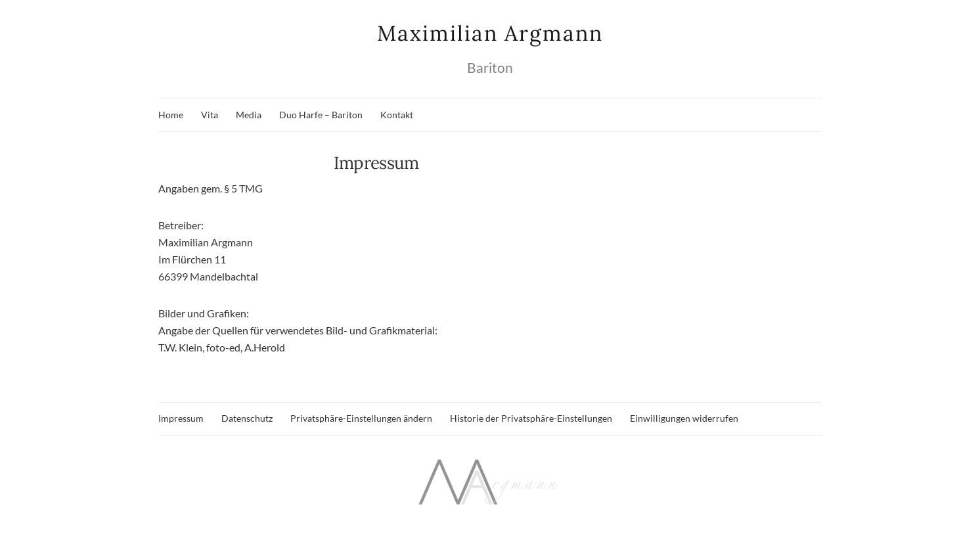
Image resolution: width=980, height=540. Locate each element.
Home (171, 115)
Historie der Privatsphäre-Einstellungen (531, 418)
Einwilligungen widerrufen (684, 418)
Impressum (181, 418)
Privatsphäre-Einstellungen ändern (361, 418)
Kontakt (397, 115)
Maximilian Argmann (490, 33)
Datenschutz (247, 418)
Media (249, 115)
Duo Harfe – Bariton (321, 115)
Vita (210, 115)
